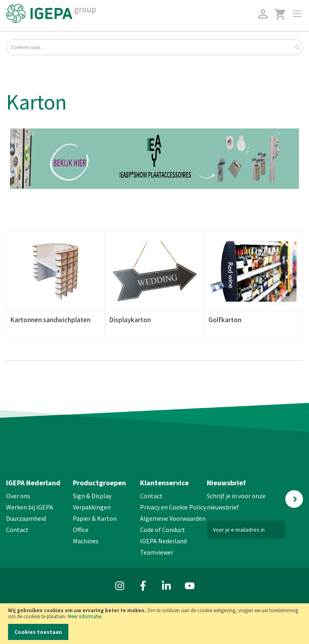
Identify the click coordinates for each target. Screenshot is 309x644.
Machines (86, 541)
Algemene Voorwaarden (173, 518)
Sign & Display (92, 496)
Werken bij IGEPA (30, 507)
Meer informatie (84, 616)
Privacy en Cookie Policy (173, 507)
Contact (17, 530)
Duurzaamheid (26, 518)
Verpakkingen (92, 507)
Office (81, 530)
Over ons (18, 496)
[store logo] (51, 13)
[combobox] (154, 47)
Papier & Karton (95, 518)
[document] (154, 624)
